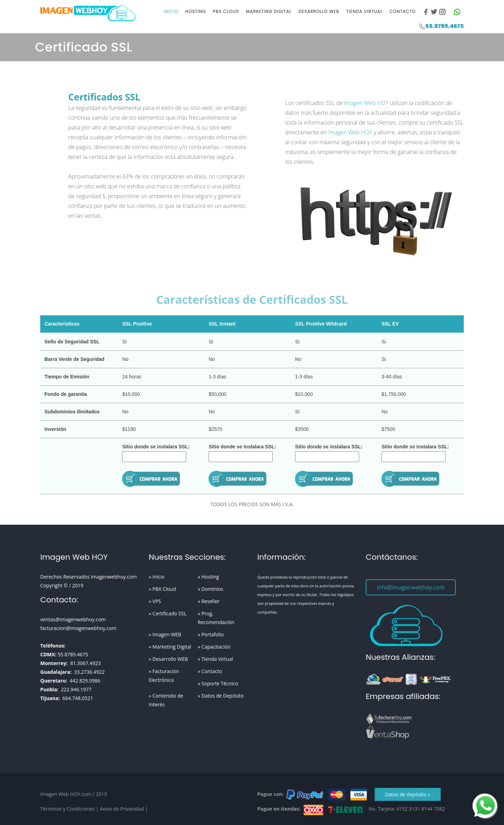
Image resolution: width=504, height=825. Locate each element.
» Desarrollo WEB (168, 659)
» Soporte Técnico (218, 683)
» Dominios (211, 589)
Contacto (403, 11)
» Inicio (157, 577)
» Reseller (209, 601)
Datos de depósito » (408, 794)
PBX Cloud (226, 11)
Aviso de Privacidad (122, 809)
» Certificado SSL (168, 613)
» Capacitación (214, 647)
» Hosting (208, 577)
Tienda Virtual (364, 11)
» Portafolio (211, 634)
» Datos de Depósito (221, 696)
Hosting (196, 11)
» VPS (155, 601)
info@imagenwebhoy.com (411, 587)
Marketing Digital (269, 11)
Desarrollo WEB (319, 11)
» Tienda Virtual (215, 659)
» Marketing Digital (170, 647)
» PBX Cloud (162, 589)
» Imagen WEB (165, 634)
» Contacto (210, 671)
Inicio (171, 11)
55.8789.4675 (444, 26)
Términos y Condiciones (67, 809)
